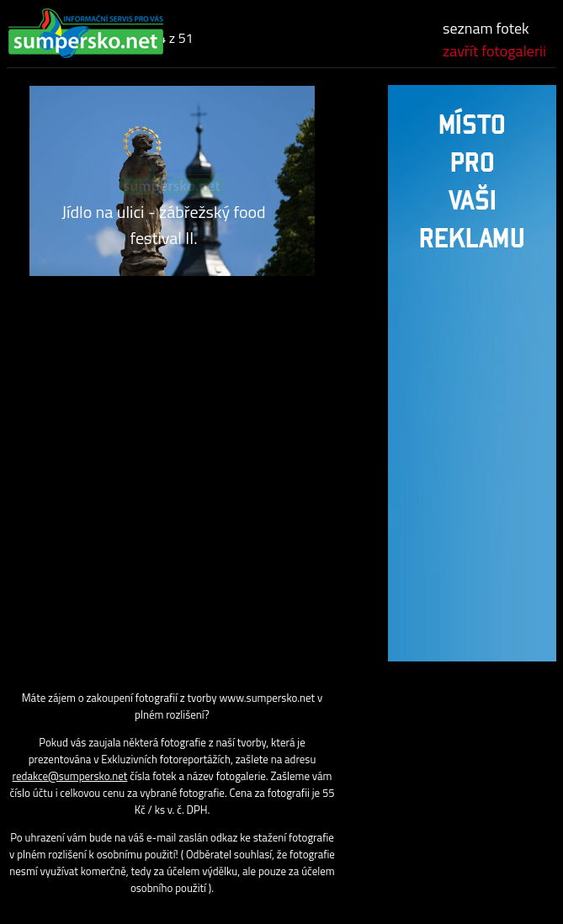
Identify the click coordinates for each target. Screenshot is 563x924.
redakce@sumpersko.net (70, 776)
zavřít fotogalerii (494, 51)
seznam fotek (486, 28)
